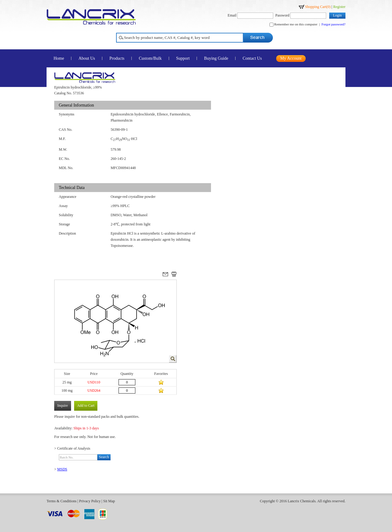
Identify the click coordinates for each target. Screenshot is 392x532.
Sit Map (109, 501)
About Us (87, 58)
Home (59, 58)
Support (183, 58)
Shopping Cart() (318, 7)
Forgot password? (334, 24)
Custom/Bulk (150, 58)
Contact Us (252, 58)
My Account (291, 58)
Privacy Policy (90, 501)
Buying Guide (216, 58)
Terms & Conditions (62, 501)
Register (339, 7)
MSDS (62, 469)
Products (117, 58)
